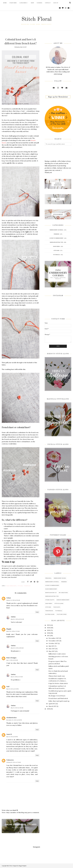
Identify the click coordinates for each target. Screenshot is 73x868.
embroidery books (60, 578)
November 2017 (54, 641)
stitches (20, 586)
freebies (57, 234)
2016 (48, 709)
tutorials (56, 255)
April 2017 (52, 704)
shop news (57, 246)
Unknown (10, 760)
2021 (48, 625)
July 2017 (51, 646)
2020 (49, 628)
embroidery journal (57, 230)
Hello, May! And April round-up (59, 701)
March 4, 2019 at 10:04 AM (17, 619)
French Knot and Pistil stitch (58, 698)
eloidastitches (11, 718)
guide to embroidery (56, 238)
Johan (9, 598)
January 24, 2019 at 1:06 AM (13, 600)
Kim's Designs (11, 658)
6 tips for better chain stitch (58, 683)
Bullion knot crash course (57, 654)
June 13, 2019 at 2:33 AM (17, 677)
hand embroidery (11, 586)
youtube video (62, 614)
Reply (37, 612)
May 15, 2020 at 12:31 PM (12, 689)
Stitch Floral (36, 19)
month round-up (51, 592)
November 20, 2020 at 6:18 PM (14, 720)
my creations (63, 592)
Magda (9, 629)
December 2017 (54, 638)
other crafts (50, 600)
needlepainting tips (56, 242)
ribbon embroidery (63, 600)
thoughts (57, 607)
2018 (48, 633)
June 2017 (52, 649)
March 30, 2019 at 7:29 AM (13, 631)
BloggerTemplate (23, 866)
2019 (48, 630)
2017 (48, 636)
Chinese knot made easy (57, 676)
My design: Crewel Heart (57, 696)
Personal (48, 578)
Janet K (9, 734)
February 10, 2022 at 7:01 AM (13, 762)
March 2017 (52, 706)
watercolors (50, 614)
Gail (8, 686)
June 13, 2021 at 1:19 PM (12, 737)
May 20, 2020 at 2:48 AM (17, 708)
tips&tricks (27, 586)
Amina (13, 617)
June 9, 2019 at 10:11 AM (12, 660)
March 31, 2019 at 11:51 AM (17, 648)
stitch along (59, 603)
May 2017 (52, 651)
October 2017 (53, 643)
